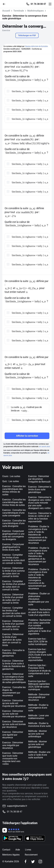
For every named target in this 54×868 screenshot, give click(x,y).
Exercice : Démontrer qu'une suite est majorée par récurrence (14, 703)
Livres (28, 850)
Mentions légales (11, 855)
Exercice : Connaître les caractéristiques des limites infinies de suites (14, 490)
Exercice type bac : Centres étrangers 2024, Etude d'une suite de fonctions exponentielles (40, 655)
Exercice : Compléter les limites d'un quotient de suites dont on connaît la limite (14, 612)
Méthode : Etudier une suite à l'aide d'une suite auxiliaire (39, 755)
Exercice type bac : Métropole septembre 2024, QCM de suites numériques (39, 685)
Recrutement (31, 855)
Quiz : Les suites (11, 481)
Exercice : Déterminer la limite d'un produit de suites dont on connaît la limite (13, 599)
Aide (18, 850)
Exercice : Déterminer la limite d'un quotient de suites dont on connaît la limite (13, 625)
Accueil (6, 11)
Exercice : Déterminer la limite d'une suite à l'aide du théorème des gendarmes (14, 665)
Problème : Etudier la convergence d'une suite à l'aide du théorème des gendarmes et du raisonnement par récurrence (39, 556)
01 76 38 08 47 (38, 4)
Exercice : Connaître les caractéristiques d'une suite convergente (14, 513)
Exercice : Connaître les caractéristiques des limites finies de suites (14, 502)
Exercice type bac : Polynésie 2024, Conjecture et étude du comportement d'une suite (40, 671)
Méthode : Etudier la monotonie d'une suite (39, 725)
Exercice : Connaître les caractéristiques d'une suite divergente (14, 523)
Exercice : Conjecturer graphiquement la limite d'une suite (13, 547)
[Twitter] (33, 861)
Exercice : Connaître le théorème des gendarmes (13, 653)
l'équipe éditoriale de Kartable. (36, 46)
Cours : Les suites (11, 476)
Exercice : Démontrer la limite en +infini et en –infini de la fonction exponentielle (40, 517)
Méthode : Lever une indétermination (38, 717)
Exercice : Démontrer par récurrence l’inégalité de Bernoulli (39, 479)
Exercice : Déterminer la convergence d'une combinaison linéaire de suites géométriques (14, 678)
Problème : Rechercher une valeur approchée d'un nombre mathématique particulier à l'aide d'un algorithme (40, 627)
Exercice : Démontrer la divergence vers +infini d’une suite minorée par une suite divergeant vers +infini (40, 503)
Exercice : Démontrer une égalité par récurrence (13, 735)
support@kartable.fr (17, 806)
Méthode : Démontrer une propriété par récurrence (39, 697)
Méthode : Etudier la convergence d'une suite (38, 708)
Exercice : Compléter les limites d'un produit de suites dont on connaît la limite (14, 585)
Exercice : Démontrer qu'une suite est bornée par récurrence (14, 724)
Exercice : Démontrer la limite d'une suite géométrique (40, 489)
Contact (6, 850)
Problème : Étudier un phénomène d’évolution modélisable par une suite (39, 599)
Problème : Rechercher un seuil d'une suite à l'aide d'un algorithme (40, 612)
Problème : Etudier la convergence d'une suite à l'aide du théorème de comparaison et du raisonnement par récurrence (39, 535)
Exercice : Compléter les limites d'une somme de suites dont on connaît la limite (14, 559)
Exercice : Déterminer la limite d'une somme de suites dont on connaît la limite (13, 572)
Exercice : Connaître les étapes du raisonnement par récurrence (14, 691)
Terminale (19, 11)
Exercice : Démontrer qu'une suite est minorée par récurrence (14, 714)
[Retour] (5, 4)
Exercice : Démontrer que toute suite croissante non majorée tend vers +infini (13, 759)
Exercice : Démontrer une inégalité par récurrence (13, 745)
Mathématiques (35, 11)
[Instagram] (40, 861)
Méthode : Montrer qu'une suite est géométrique (38, 744)
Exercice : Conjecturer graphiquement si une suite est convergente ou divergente (13, 535)
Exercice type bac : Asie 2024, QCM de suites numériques (38, 641)
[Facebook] (26, 861)
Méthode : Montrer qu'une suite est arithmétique (38, 734)
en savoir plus (45, 447)
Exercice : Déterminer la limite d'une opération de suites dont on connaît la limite (13, 640)
